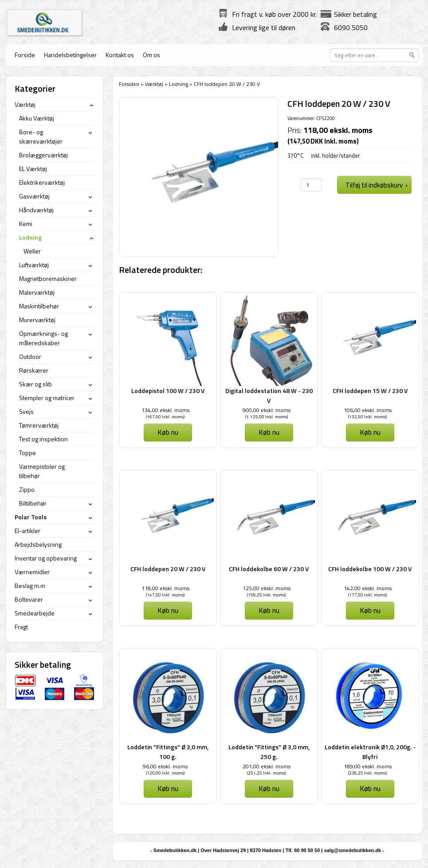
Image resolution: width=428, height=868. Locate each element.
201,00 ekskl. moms (267, 766)
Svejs (26, 411)
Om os (151, 55)
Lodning (179, 84)
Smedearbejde (35, 613)
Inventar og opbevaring (46, 558)
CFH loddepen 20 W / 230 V (168, 569)
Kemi (26, 224)
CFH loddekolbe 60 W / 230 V (269, 569)
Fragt (21, 627)
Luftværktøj (34, 265)
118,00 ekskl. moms (165, 588)
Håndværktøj (36, 210)
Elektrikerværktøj (42, 182)
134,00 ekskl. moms (165, 410)
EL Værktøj (33, 169)
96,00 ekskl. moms (165, 766)
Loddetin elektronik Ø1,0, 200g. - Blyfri (370, 752)
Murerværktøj (37, 320)
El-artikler (27, 531)
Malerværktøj (37, 292)
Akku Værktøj (37, 118)
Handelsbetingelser (70, 55)
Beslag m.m (30, 586)
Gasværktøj (34, 196)
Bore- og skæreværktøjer (41, 136)
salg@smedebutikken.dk (352, 850)
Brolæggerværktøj (43, 155)
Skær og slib (35, 384)
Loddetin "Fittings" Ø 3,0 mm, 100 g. (168, 752)
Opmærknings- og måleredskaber (43, 338)
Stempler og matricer (47, 398)
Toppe (27, 453)
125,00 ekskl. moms (267, 588)
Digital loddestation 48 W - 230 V (269, 395)
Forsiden (129, 84)
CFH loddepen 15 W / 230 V (370, 391)
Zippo (27, 489)
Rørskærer (34, 370)
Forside (25, 55)
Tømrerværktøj (39, 425)
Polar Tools (31, 517)
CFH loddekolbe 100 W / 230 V (370, 569)
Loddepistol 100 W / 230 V (168, 391)
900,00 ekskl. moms (267, 410)
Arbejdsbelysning (38, 544)
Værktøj (154, 84)
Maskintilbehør (39, 306)
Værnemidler (32, 572)
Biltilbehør (33, 503)
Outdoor (30, 356)
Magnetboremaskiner (48, 278)
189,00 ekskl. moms (368, 766)
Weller (32, 251)
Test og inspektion (43, 439)
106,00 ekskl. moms (368, 410)
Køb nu (168, 432)
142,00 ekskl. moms (368, 588)
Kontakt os (120, 55)
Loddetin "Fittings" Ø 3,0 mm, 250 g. (269, 752)
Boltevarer (29, 599)
